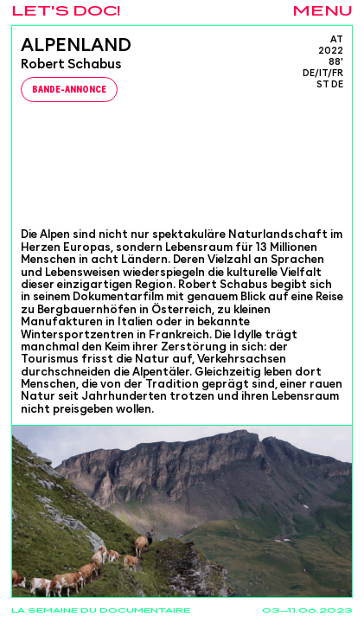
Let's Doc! (66, 12)
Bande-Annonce (69, 90)
